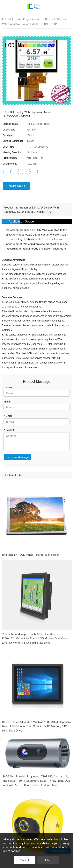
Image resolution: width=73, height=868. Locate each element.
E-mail (8, 416)
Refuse (48, 860)
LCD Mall (8, 19)
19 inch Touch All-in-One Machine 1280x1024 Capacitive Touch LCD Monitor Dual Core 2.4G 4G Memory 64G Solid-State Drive (37, 729)
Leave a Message (18, 457)
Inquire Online (16, 186)
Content (9, 430)
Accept (25, 860)
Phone (7, 402)
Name (8, 388)
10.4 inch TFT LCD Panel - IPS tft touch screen (31, 557)
